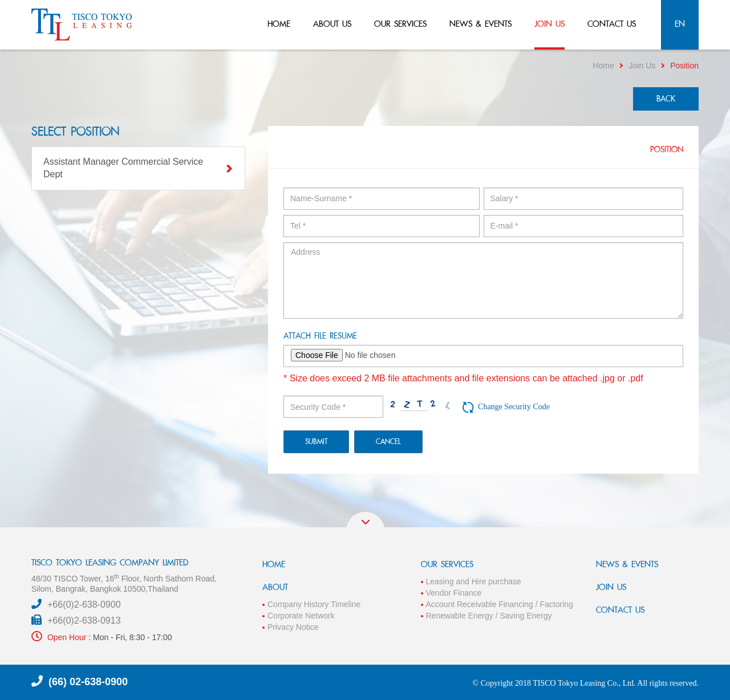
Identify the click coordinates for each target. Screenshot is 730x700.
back (666, 99)
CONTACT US (620, 610)
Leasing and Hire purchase (474, 581)
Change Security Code (514, 407)
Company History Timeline (314, 604)
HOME (274, 564)
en (680, 24)
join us (549, 24)
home (279, 24)
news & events (480, 24)
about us (332, 24)
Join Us (642, 66)
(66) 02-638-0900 (88, 682)
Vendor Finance (454, 593)
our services (400, 24)
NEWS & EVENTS (627, 564)
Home (603, 66)
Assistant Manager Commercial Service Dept (138, 168)
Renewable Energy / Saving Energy (489, 616)
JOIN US (611, 587)
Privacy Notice (293, 627)
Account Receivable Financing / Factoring (500, 604)
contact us (612, 24)
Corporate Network (301, 616)
